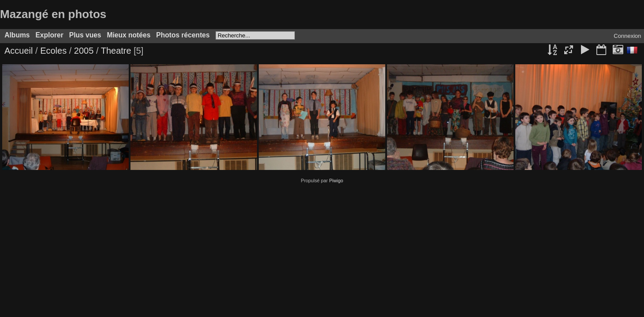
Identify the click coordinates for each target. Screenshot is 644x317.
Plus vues (85, 35)
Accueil (19, 51)
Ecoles (53, 51)
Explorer (49, 35)
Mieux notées (129, 35)
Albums (17, 35)
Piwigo (336, 181)
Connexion (627, 36)
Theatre (116, 51)
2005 (84, 51)
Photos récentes (183, 35)
